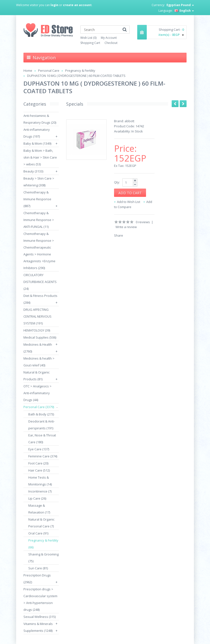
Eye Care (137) (39, 449)
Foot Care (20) (38, 463)
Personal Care (49, 70)
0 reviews (143, 222)
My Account (109, 38)
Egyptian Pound (180, 5)
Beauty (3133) (33, 171)
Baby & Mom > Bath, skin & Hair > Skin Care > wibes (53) (40, 157)
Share (119, 235)
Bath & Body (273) (41, 414)
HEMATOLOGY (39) (37, 330)
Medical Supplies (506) (40, 337)
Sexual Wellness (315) (40, 617)
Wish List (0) (88, 38)
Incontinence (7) (40, 491)
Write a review (126, 227)
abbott (129, 121)
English (184, 11)
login (54, 5)
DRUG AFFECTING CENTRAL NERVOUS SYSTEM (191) (37, 316)
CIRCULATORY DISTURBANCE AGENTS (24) (40, 282)
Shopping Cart (90, 43)
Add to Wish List (129, 202)
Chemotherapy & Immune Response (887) (37, 199)
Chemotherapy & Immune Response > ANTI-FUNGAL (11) (39, 220)
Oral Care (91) (38, 533)
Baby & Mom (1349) (37, 143)
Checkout (111, 43)
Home (28, 70)
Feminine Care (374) (43, 456)
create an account (77, 5)
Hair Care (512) (39, 470)
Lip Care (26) (37, 498)
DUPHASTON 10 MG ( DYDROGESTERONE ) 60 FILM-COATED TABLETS (76, 76)
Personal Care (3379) (39, 407)
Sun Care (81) (38, 568)
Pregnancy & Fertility (80, 70)
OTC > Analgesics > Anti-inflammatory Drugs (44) (37, 393)
